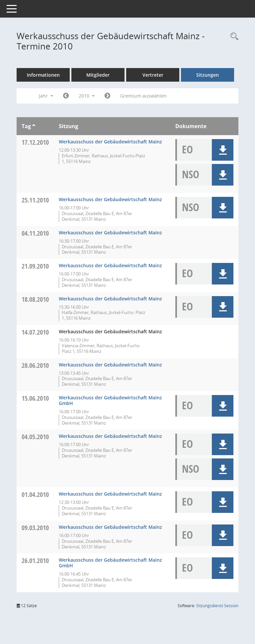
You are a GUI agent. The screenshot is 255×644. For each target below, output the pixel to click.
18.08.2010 (35, 299)
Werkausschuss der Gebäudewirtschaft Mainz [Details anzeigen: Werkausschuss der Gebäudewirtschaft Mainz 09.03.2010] (110, 527)
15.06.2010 (35, 398)
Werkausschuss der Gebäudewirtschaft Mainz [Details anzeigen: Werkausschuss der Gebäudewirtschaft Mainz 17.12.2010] (110, 142)
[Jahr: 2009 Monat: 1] (66, 96)
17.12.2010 (35, 142)
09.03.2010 (35, 528)
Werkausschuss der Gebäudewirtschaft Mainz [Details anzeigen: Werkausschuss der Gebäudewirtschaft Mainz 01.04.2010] (110, 494)
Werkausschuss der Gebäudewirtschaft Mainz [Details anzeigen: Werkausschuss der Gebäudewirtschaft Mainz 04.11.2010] (110, 233)
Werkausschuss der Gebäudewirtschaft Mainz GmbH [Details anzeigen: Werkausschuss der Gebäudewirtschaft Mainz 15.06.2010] (110, 400)
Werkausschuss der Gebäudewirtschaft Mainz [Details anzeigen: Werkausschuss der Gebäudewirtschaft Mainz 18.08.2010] (110, 299)
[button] (223, 150)
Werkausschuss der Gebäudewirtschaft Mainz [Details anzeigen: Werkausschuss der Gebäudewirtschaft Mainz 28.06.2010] (110, 365)
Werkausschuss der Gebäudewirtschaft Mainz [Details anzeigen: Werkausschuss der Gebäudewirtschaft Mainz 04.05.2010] (110, 436)
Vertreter (153, 75)
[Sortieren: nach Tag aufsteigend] (34, 126)
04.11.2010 (35, 233)
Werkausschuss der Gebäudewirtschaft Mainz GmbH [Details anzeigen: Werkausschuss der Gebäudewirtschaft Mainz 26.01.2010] (110, 563)
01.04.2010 (35, 494)
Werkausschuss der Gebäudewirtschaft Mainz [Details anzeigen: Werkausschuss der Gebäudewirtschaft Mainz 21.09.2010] (110, 265)
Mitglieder (98, 75)
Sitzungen (208, 75)
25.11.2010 (35, 200)
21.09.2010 (35, 266)
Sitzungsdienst (217, 606)
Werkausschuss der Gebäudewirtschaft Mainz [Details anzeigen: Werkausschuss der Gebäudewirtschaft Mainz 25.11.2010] (110, 199)
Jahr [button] (46, 96)
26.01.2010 (35, 561)
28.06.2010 (35, 365)
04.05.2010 (35, 437)
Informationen (43, 75)
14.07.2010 (35, 332)
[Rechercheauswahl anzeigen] (233, 37)
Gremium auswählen (143, 96)
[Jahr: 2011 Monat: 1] (107, 96)
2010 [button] (87, 96)
